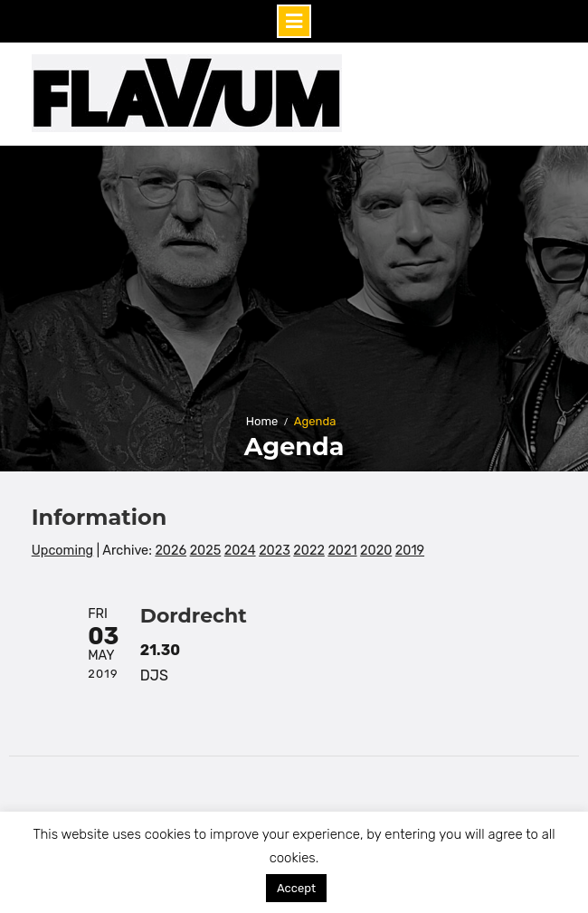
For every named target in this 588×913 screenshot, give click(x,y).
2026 (171, 551)
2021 (342, 551)
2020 (376, 551)
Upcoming (62, 551)
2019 (410, 551)
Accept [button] (296, 888)
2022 (308, 551)
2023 (275, 551)
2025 (206, 551)
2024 (240, 551)
